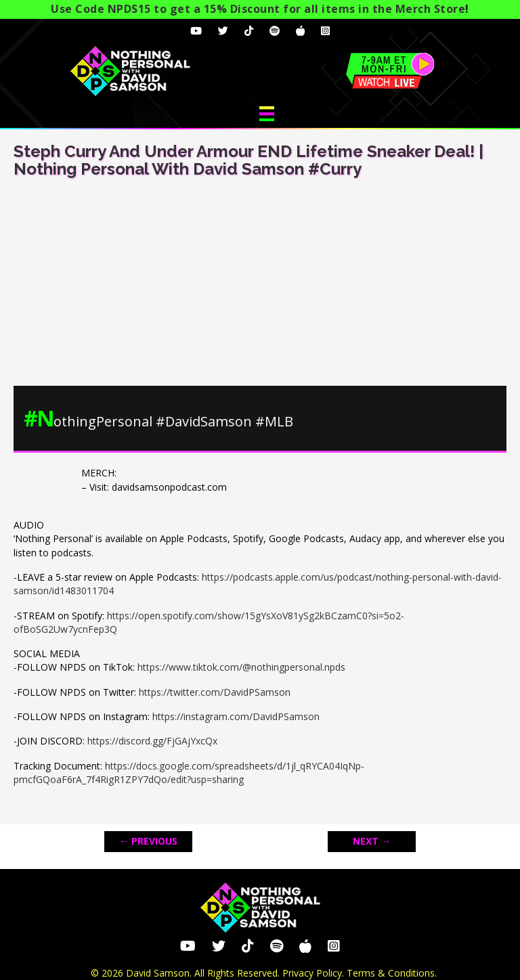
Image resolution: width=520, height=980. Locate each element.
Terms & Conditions (391, 973)
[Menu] (267, 114)
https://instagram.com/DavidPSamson (236, 716)
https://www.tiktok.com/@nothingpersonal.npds (241, 667)
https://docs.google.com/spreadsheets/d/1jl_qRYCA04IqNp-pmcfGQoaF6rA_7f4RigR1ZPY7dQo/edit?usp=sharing (189, 773)
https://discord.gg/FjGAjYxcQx (152, 741)
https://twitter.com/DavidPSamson (215, 692)
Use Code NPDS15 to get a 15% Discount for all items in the (258, 9)
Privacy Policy (312, 973)
